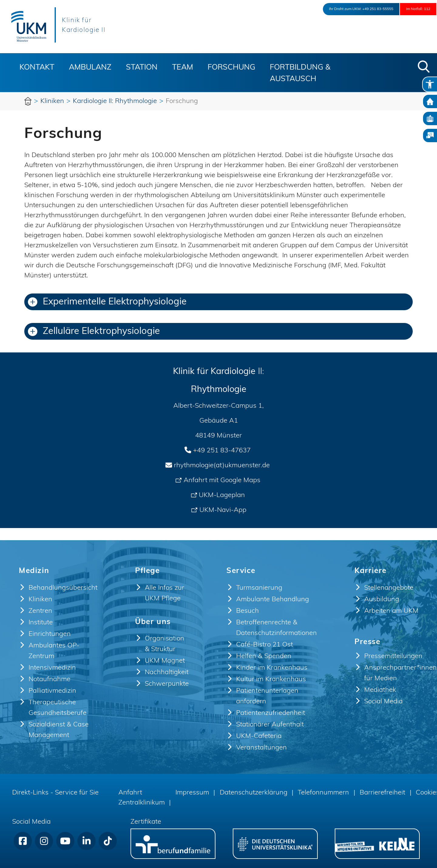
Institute (41, 623)
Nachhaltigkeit (167, 672)
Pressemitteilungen (393, 656)
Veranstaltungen (261, 748)
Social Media (383, 702)
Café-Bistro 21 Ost (264, 645)
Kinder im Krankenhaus (272, 668)
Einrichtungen (50, 634)
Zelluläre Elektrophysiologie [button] (94, 332)
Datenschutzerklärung (254, 793)
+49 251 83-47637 (222, 451)
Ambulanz (90, 68)
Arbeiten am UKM (391, 611)
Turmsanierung (259, 588)
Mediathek (380, 690)
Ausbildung (382, 600)
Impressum (192, 793)
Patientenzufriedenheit (271, 713)
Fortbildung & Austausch (300, 73)
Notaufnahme (49, 679)
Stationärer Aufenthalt (270, 725)
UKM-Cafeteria (259, 736)
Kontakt (37, 68)
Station (142, 68)
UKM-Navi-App (223, 510)
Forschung (231, 68)
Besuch (247, 611)
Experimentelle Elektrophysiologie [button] (107, 302)
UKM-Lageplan (222, 495)
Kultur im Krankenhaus (271, 679)
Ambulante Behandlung (273, 600)
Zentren (40, 611)
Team (183, 68)
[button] (424, 67)
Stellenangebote (389, 588)
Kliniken (40, 600)
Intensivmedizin (52, 668)
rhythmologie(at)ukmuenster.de (222, 466)
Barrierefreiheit (382, 793)
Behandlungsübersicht (63, 588)
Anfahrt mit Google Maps (222, 480)
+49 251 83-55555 (356, 9)
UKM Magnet (165, 661)
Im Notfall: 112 (412, 9)
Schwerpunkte (167, 684)
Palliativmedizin (52, 691)
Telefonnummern (323, 793)
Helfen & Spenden (264, 656)
